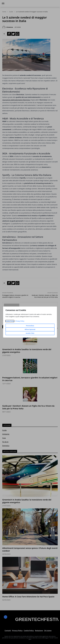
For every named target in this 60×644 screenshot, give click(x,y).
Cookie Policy (10, 321)
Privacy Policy (20, 321)
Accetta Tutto (30, 333)
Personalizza (30, 326)
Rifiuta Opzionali (30, 329)
